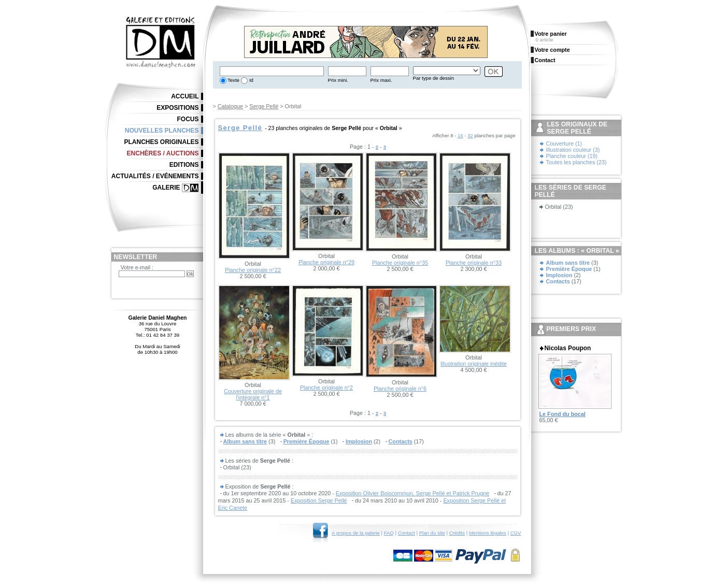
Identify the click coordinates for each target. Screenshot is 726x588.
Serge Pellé (264, 106)
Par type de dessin (433, 78)
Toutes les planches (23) (576, 162)
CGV (516, 533)
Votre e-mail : (137, 267)
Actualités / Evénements (155, 176)
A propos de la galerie (356, 533)
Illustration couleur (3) (573, 150)
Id (251, 80)
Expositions (177, 108)
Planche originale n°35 (400, 263)
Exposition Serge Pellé (319, 500)
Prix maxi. (381, 80)
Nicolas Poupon (568, 348)
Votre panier (551, 34)
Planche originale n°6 (400, 389)
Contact (407, 533)
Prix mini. (338, 80)
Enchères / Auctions (163, 153)
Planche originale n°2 (326, 388)
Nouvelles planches (162, 131)
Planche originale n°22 (253, 270)
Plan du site (432, 533)
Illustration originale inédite (474, 364)
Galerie (166, 188)
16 (460, 135)
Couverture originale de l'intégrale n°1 (253, 394)
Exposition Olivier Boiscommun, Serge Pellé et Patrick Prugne (412, 493)
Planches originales (161, 142)
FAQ (389, 533)
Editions (184, 165)
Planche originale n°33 (474, 263)
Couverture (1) (564, 144)
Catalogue (230, 106)
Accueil (185, 96)
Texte (233, 80)
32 (470, 135)
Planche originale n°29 (326, 262)
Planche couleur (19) (572, 156)
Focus (188, 119)
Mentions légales (488, 533)
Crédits (457, 533)
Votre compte (552, 50)
